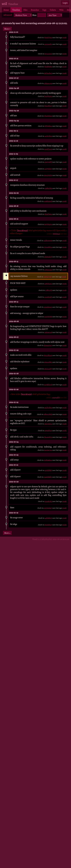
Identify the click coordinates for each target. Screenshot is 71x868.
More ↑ (7, 29)
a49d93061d (48, 201)
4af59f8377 (48, 518)
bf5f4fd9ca (48, 126)
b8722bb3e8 (48, 355)
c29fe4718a (48, 188)
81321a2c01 (48, 54)
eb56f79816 (48, 214)
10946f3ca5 (48, 431)
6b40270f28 (48, 175)
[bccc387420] (23, 230)
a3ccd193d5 (48, 297)
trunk (64, 38)
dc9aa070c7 (48, 345)
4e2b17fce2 (48, 136)
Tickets (53, 10)
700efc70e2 (48, 38)
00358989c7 (48, 508)
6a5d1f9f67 (48, 470)
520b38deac (48, 460)
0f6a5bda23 (48, 116)
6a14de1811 (48, 501)
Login (65, 3)
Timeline (16, 10)
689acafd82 (48, 362)
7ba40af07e (48, 437)
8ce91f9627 (48, 525)
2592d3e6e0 (48, 307)
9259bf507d (48, 385)
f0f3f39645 (56, 234)
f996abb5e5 (48, 106)
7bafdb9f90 (48, 67)
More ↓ (7, 533)
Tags (44, 10)
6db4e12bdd (48, 414)
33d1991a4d (48, 332)
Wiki (61, 10)
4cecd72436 (48, 149)
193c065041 (48, 424)
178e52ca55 (48, 270)
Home (6, 10)
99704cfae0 (48, 73)
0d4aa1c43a (48, 83)
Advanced (8, 15)
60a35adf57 (56, 398)
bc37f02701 (48, 96)
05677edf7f (48, 162)
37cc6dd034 (48, 247)
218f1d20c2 (48, 284)
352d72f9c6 (48, 408)
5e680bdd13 (48, 477)
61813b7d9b (48, 317)
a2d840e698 (48, 241)
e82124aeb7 (48, 369)
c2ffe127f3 (49, 290)
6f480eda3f (48, 257)
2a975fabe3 (48, 169)
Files (25, 10)
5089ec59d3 (48, 277)
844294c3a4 (48, 450)
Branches (35, 10)
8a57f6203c (48, 224)
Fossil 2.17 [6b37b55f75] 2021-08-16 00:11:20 (51, 539)
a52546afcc (48, 44)
